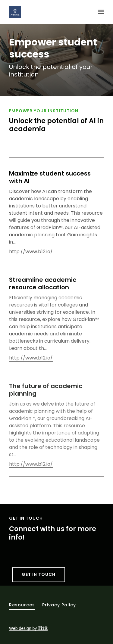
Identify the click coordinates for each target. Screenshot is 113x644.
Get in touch (39, 580)
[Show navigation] (99, 12)
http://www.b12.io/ (31, 252)
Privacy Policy (59, 605)
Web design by (28, 628)
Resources (22, 605)
